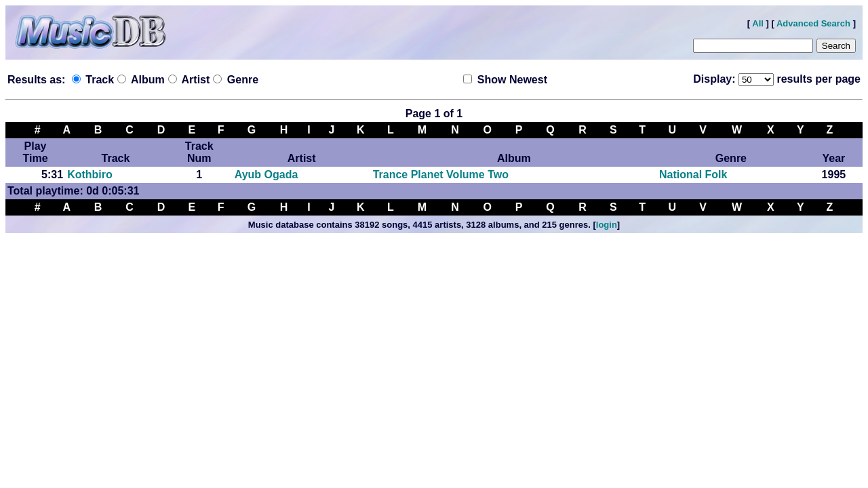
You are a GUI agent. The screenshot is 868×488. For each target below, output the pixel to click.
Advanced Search (813, 23)
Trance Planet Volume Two (441, 175)
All (758, 23)
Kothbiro (90, 175)
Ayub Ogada (267, 175)
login (607, 225)
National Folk (693, 175)
